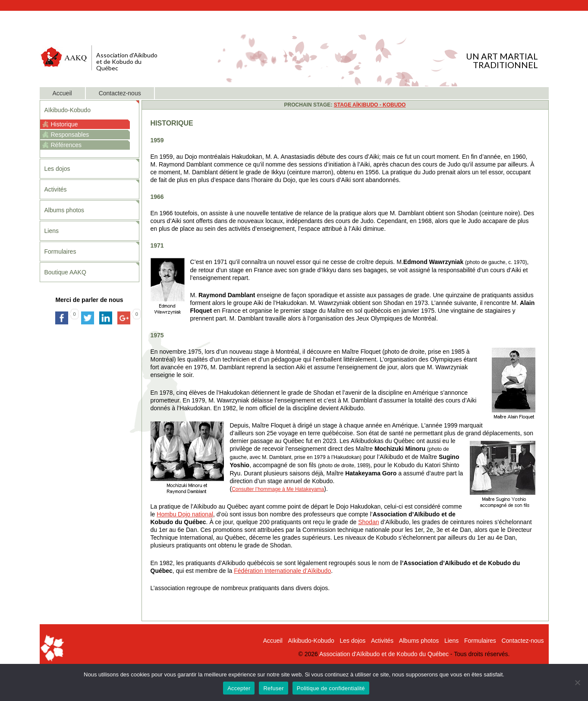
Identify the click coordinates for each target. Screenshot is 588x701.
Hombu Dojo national (185, 514)
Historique (64, 124)
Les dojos (57, 169)
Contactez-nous (120, 93)
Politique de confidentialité (331, 688)
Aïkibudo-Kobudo (68, 110)
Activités (56, 189)
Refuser (273, 688)
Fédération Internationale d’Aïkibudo (282, 571)
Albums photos (64, 210)
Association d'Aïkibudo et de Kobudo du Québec (384, 654)
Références (66, 145)
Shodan (368, 522)
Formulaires (60, 251)
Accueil (62, 93)
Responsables (70, 135)
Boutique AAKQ (65, 272)
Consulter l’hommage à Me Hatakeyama (278, 489)
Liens (52, 231)
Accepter (239, 688)
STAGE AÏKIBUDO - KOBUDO (370, 105)
